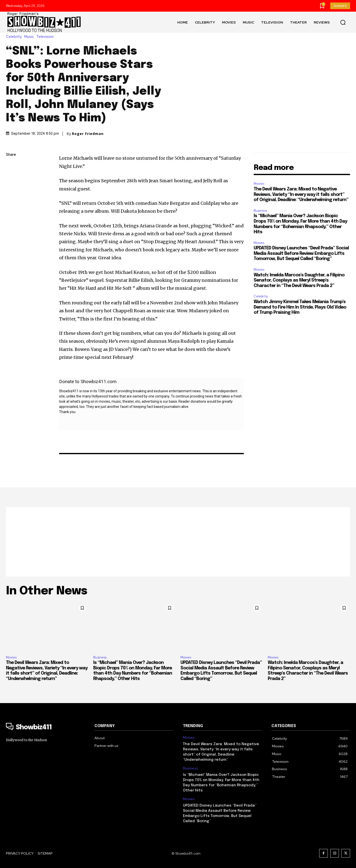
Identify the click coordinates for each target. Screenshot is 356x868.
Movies (259, 184)
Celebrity (15, 37)
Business (260, 211)
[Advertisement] (178, 542)
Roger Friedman (88, 134)
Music (30, 37)
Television (46, 37)
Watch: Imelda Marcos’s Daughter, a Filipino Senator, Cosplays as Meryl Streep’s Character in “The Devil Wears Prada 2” (299, 280)
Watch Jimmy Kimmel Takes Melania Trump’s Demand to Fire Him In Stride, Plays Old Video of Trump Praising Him (300, 307)
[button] (343, 22)
